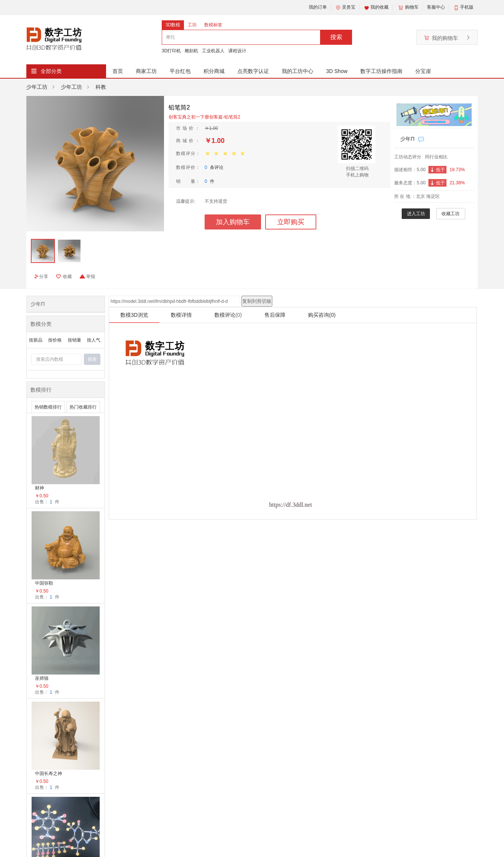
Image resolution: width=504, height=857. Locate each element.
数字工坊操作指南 (381, 71)
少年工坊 (37, 87)
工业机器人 (213, 51)
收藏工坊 (451, 214)
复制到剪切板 (257, 301)
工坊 (192, 25)
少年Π (407, 139)
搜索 (336, 37)
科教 (101, 87)
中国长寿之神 (49, 773)
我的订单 (318, 7)
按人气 (94, 340)
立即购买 (291, 222)
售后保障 (275, 315)
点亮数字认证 (253, 71)
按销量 (74, 340)
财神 (39, 488)
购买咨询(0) (322, 315)
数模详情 (181, 315)
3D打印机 (171, 51)
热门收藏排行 (83, 407)
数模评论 (228, 315)
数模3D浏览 (134, 315)
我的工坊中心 (298, 71)
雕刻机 (191, 51)
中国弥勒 (44, 583)
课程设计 (237, 51)
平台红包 (180, 71)
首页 (118, 71)
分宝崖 (423, 71)
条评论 (214, 167)
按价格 (55, 340)
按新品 (36, 340)
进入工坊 (416, 214)
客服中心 (436, 7)
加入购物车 (233, 222)
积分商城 (214, 71)
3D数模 (173, 25)
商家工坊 (146, 71)
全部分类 (51, 71)
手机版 (467, 7)
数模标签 (213, 25)
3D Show (337, 71)
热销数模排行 (48, 407)
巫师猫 (42, 678)
